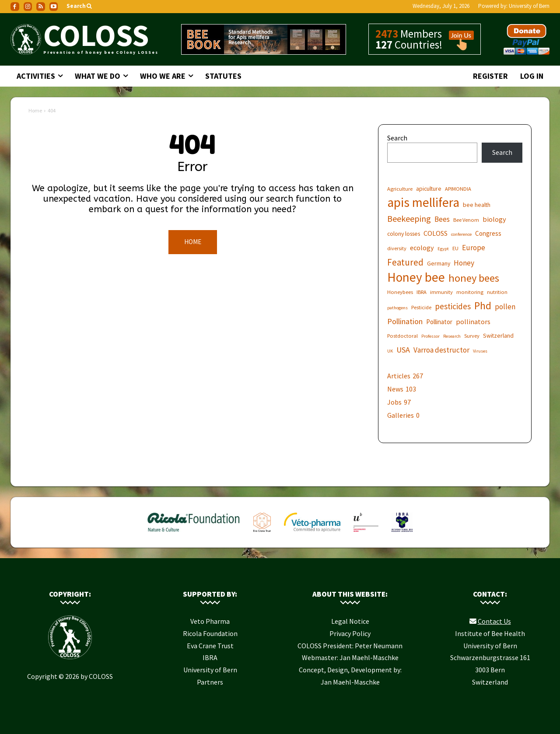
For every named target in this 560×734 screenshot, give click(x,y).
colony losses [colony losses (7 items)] (404, 234)
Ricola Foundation (210, 633)
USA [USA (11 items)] (403, 350)
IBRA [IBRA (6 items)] (422, 292)
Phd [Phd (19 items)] (483, 306)
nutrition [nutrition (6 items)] (497, 292)
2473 (387, 34)
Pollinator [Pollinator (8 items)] (439, 322)
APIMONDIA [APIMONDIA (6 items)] (458, 189)
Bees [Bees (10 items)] (442, 219)
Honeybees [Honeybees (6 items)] (400, 292)
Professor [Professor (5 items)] (430, 336)
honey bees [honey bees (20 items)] (474, 278)
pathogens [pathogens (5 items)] (397, 308)
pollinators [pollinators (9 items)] (473, 322)
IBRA (210, 657)
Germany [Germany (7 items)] (439, 263)
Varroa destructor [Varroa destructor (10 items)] (441, 350)
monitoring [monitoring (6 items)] (470, 292)
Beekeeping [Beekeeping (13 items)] (409, 218)
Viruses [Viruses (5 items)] (480, 351)
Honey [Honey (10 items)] (464, 263)
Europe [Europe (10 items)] (474, 248)
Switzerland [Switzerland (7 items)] (498, 336)
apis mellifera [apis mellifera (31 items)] (423, 202)
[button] (80, 6)
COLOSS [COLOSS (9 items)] (436, 233)
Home (35, 110)
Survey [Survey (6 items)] (472, 336)
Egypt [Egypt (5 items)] (443, 249)
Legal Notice (350, 621)
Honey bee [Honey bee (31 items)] (416, 277)
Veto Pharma (210, 621)
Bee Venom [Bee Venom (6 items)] (466, 220)
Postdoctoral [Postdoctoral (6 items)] (402, 336)
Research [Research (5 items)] (452, 336)
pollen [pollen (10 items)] (505, 307)
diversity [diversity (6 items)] (397, 248)
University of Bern (529, 6)
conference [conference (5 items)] (461, 234)
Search (397, 138)
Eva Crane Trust (210, 646)
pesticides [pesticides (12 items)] (453, 306)
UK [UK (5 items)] (390, 351)
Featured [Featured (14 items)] (405, 262)
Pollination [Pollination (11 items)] (405, 321)
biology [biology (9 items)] (494, 219)
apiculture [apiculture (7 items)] (429, 189)
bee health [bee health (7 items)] (477, 205)
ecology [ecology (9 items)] (422, 248)
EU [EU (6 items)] (455, 248)
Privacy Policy (350, 633)
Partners (210, 682)
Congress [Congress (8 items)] (488, 233)
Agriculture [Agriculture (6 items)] (400, 189)
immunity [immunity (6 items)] (441, 292)
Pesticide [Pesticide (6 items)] (421, 307)
